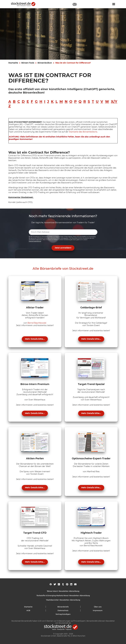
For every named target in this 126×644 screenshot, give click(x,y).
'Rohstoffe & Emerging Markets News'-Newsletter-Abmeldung (63, 596)
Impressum (98, 610)
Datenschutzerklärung (35, 241)
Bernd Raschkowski (37, 323)
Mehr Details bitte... (35, 339)
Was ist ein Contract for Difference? (73, 63)
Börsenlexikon (45, 63)
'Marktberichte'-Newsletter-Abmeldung (63, 600)
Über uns (98, 607)
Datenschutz (63, 610)
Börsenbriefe (63, 607)
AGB (28, 610)
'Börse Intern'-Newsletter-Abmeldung (63, 591)
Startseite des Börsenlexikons (83, 132)
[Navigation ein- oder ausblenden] (114, 4)
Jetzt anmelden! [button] (63, 248)
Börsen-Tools (28, 63)
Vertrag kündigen (63, 614)
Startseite (13, 63)
